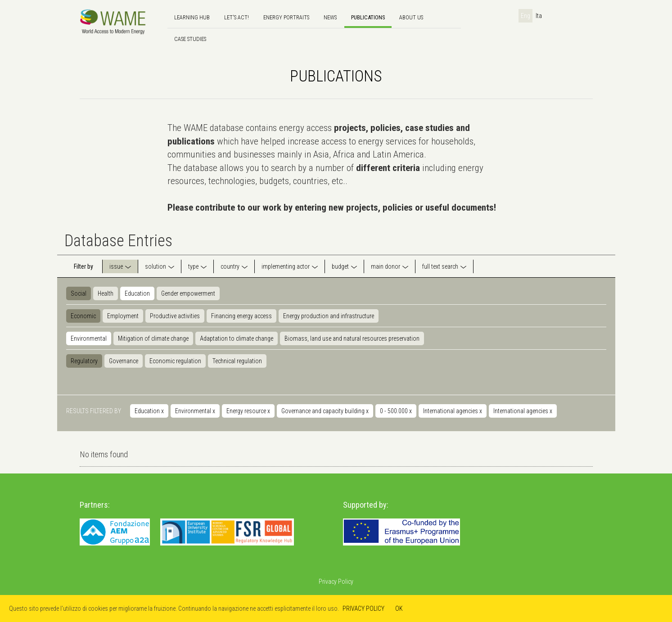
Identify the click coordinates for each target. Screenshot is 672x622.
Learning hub (192, 17)
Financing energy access (241, 316)
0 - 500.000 (396, 411)
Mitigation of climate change (153, 338)
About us (411, 17)
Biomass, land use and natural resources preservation (352, 338)
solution (156, 266)
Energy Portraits (286, 17)
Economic (83, 316)
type (193, 266)
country (230, 266)
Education (137, 293)
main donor (386, 266)
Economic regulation (175, 361)
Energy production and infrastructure (329, 316)
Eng (525, 16)
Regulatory (84, 361)
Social (79, 293)
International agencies (453, 411)
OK (399, 608)
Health (106, 293)
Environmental (89, 338)
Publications (368, 17)
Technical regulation (237, 361)
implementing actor (286, 266)
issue (116, 266)
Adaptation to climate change (237, 338)
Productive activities (175, 316)
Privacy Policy (336, 581)
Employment (123, 316)
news (330, 17)
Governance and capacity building (325, 411)
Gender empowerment (188, 293)
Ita (539, 16)
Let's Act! (237, 17)
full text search (440, 266)
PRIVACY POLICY (363, 608)
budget (340, 266)
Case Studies (190, 39)
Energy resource (248, 411)
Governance (124, 361)
